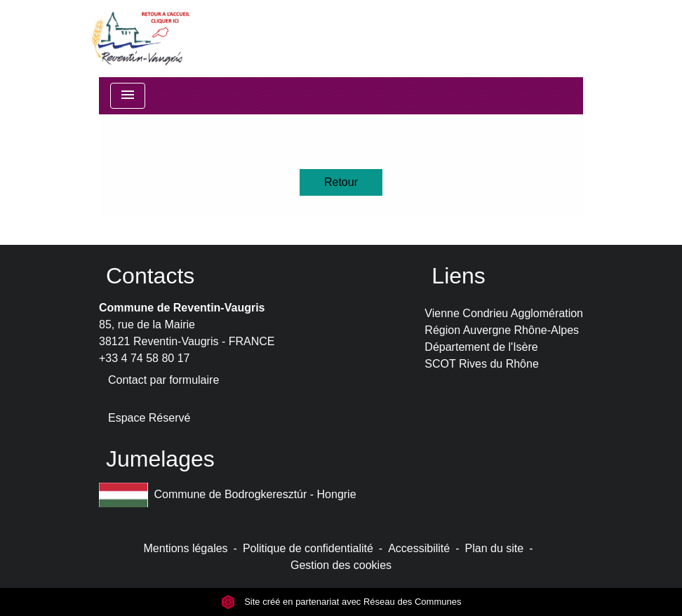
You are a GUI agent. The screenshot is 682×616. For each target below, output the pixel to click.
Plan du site (495, 548)
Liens (459, 276)
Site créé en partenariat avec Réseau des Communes (341, 602)
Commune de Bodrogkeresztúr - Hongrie (228, 495)
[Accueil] (140, 39)
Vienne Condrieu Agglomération (504, 313)
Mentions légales (186, 548)
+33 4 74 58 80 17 (144, 358)
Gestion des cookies (341, 565)
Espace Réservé (149, 418)
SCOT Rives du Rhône (481, 364)
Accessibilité (419, 548)
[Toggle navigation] (128, 96)
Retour (341, 182)
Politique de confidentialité (308, 548)
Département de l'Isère (481, 347)
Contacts (150, 276)
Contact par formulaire (163, 380)
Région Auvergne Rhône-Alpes (502, 330)
